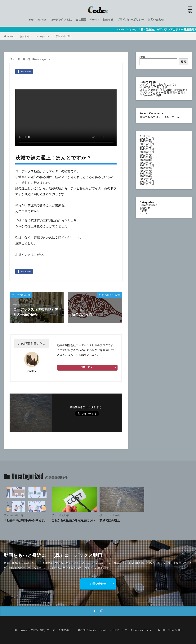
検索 (142, 57)
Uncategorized (42, 36)
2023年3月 (146, 160)
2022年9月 (146, 168)
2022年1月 (146, 179)
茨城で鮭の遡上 (64, 36)
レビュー (145, 213)
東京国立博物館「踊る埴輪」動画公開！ (164, 90)
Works (94, 19)
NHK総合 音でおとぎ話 (153, 87)
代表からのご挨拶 (150, 95)
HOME (11, 36)
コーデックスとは (61, 19)
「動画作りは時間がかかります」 (25, 520)
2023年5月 (146, 157)
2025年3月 (146, 141)
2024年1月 (146, 147)
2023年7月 (146, 155)
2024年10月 (147, 144)
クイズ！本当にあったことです (158, 84)
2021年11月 (147, 181)
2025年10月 (147, 139)
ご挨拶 (144, 210)
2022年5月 (146, 173)
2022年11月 (147, 165)
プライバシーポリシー (131, 19)
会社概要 (81, 19)
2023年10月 (147, 152)
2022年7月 (146, 171)
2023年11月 (147, 149)
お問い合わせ (156, 19)
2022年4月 (146, 176)
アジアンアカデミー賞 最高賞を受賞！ (163, 92)
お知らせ (108, 19)
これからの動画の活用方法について (73, 522)
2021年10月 (147, 184)
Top (31, 19)
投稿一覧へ (86, 367)
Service (42, 19)
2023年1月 (146, 163)
